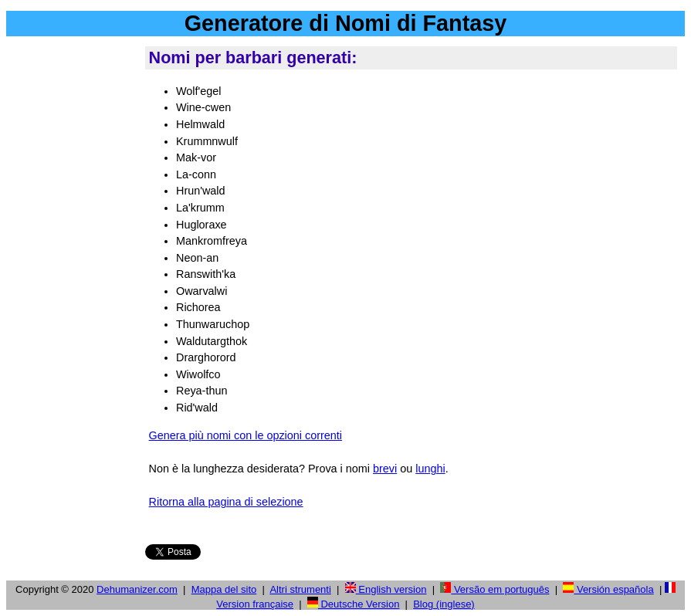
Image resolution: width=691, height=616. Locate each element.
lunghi (430, 469)
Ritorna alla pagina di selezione (226, 502)
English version (386, 589)
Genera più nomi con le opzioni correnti (246, 435)
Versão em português (495, 589)
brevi (385, 469)
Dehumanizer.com (137, 589)
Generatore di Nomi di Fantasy (346, 23)
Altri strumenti (300, 589)
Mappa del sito (224, 589)
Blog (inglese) (444, 604)
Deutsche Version (354, 604)
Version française (255, 604)
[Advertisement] (73, 277)
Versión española (608, 589)
